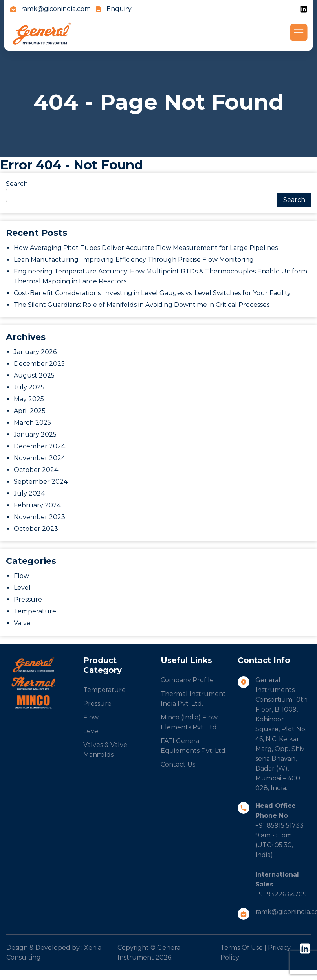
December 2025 (39, 364)
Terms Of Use (242, 948)
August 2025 (34, 375)
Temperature (35, 611)
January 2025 (35, 434)
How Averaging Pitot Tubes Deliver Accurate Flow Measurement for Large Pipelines (146, 248)
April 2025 (30, 411)
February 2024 (37, 505)
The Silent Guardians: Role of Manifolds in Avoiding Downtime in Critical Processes (142, 305)
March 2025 (32, 423)
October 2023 (36, 529)
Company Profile (187, 680)
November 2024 (39, 458)
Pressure (28, 599)
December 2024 (39, 446)
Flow (21, 576)
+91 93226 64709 (281, 894)
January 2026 (35, 352)
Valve (22, 623)
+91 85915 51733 (279, 825)
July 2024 (29, 493)
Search (17, 184)
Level (22, 588)
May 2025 (29, 399)
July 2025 (29, 387)
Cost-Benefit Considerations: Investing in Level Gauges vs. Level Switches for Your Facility (152, 293)
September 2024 (41, 482)
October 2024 (36, 470)
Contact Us (178, 764)
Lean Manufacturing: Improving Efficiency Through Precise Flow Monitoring (134, 260)
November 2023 (39, 517)
